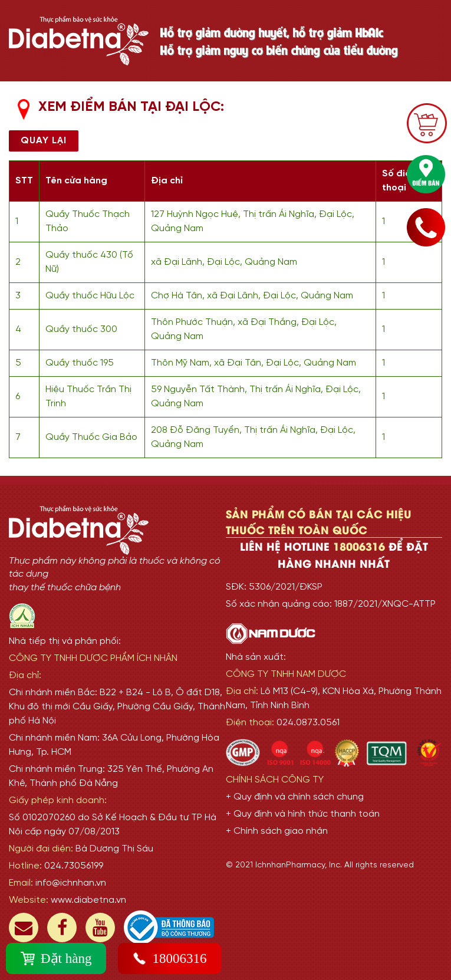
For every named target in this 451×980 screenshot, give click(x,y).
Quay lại (44, 141)
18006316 (169, 958)
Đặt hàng (56, 958)
